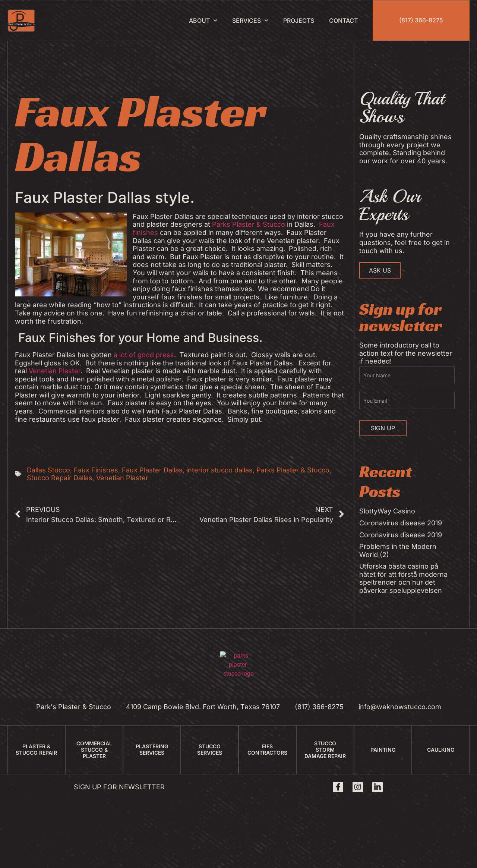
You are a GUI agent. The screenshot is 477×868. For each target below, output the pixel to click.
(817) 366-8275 (421, 20)
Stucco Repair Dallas (60, 478)
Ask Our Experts (390, 205)
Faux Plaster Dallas (152, 470)
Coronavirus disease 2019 (401, 523)
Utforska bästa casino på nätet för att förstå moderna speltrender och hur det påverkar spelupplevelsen (403, 578)
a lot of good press (144, 355)
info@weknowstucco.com (400, 707)
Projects (299, 21)
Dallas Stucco (48, 470)
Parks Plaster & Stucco (249, 224)
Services (250, 20)
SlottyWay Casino (387, 511)
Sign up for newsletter (119, 787)
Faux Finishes (96, 470)
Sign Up (383, 428)
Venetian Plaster (55, 371)
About (203, 20)
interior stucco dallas (219, 470)
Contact (343, 21)
